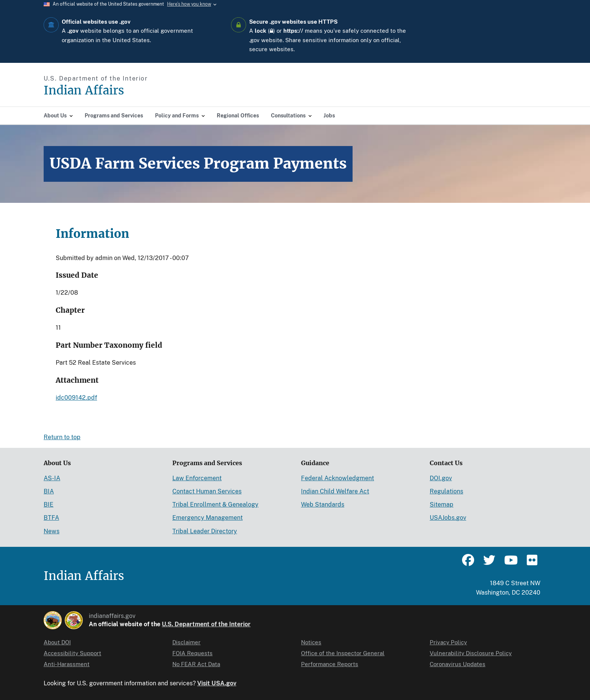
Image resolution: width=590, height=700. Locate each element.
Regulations (446, 491)
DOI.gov (441, 478)
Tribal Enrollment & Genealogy (215, 504)
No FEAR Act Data (196, 664)
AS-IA (52, 478)
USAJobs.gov (448, 518)
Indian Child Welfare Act (335, 491)
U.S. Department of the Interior (206, 624)
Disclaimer (186, 642)
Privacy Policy (448, 642)
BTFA (51, 518)
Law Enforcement (197, 478)
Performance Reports (330, 664)
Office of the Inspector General (343, 653)
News (52, 531)
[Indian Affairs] (127, 91)
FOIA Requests (192, 653)
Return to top (62, 437)
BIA (49, 491)
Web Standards (323, 504)
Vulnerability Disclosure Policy (471, 653)
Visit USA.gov (217, 683)
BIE (49, 504)
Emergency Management (208, 518)
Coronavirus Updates (458, 664)
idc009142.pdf (76, 398)
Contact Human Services (207, 491)
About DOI (57, 642)
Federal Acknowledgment (338, 478)
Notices (311, 642)
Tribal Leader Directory (205, 531)
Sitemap (442, 504)
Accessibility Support (72, 653)
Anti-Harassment (67, 664)
